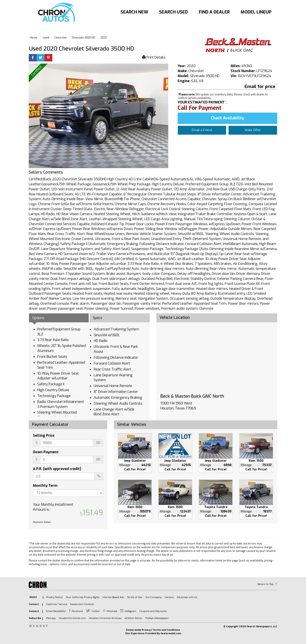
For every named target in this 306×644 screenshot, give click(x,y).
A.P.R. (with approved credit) (57, 469)
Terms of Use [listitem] (135, 597)
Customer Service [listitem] (57, 604)
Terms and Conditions (166, 630)
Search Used (173, 12)
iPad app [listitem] (51, 618)
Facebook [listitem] (77, 611)
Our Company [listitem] (153, 597)
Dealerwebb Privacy (138, 630)
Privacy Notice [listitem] (54, 597)
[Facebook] (33, 58)
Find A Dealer (214, 12)
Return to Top (266, 584)
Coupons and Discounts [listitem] (153, 611)
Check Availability (227, 118)
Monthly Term (45, 486)
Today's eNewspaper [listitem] (157, 618)
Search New (134, 12)
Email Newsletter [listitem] (56, 611)
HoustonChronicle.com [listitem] (72, 618)
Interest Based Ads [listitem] (113, 597)
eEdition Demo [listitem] (133, 618)
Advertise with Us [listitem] (187, 597)
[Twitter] (41, 58)
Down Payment (46, 452)
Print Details (154, 57)
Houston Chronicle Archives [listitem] (105, 618)
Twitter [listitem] (96, 611)
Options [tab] (38, 318)
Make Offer (253, 130)
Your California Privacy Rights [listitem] (83, 597)
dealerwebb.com (171, 633)
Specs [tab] (98, 318)
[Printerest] (48, 58)
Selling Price (44, 435)
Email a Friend (202, 130)
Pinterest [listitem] (112, 611)
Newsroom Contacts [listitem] (82, 604)
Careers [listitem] (169, 597)
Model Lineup (256, 12)
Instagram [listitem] (130, 611)
